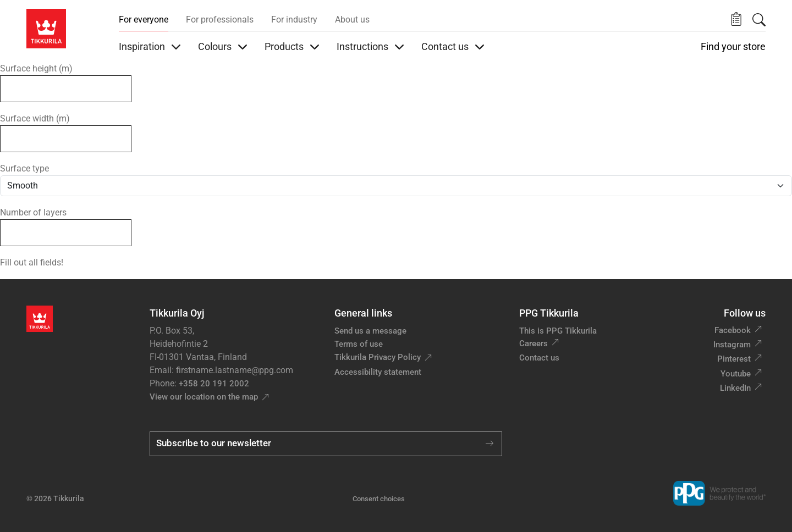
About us (352, 20)
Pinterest (734, 359)
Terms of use (359, 344)
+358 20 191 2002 (214, 384)
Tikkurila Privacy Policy (378, 357)
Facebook (733, 330)
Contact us (539, 358)
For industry (294, 20)
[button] (736, 20)
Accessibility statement (378, 372)
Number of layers (33, 212)
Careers (533, 343)
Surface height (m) (36, 68)
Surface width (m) (35, 118)
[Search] (759, 20)
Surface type (24, 168)
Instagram (732, 345)
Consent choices (379, 499)
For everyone (144, 20)
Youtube (736, 374)
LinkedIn (735, 388)
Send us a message (370, 331)
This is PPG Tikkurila (558, 331)
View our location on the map (204, 397)
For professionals (220, 20)
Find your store (733, 47)
